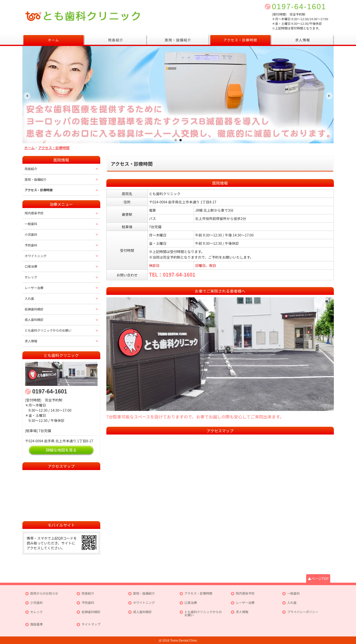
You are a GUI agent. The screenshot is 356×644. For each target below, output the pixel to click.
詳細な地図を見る (61, 450)
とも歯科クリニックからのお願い (48, 330)
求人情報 (303, 40)
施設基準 (36, 624)
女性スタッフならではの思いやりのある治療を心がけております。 (176, 140)
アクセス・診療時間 (240, 40)
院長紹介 (116, 40)
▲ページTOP (318, 578)
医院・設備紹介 (178, 40)
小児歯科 (31, 234)
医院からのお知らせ (44, 594)
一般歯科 (31, 224)
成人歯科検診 (34, 320)
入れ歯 (29, 298)
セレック (31, 277)
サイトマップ (91, 624)
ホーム (53, 40)
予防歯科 (31, 245)
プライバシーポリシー (303, 612)
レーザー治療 (34, 288)
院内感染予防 (34, 213)
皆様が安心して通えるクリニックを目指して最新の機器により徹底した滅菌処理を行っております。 (181, 140)
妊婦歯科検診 (34, 309)
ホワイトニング (36, 256)
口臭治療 (31, 266)
